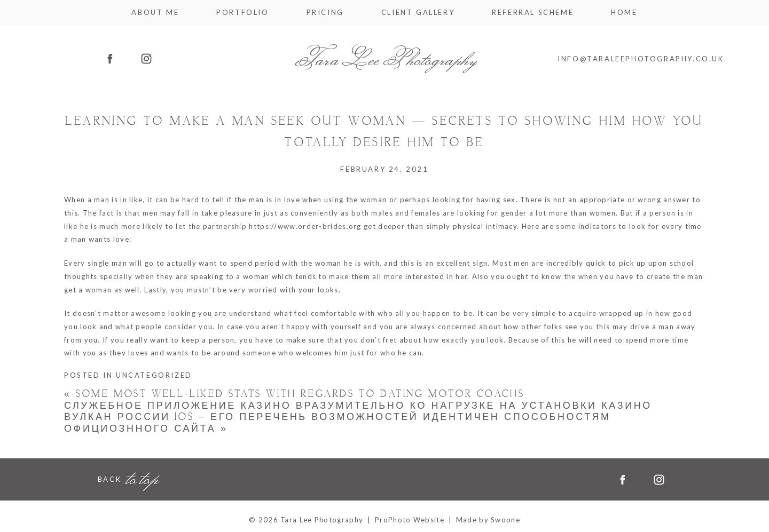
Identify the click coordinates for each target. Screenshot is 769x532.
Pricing (325, 13)
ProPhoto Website (410, 520)
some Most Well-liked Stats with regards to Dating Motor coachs (294, 394)
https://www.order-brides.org (305, 226)
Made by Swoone (488, 520)
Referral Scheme (533, 13)
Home (624, 13)
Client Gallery (418, 13)
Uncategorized (154, 375)
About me (155, 13)
